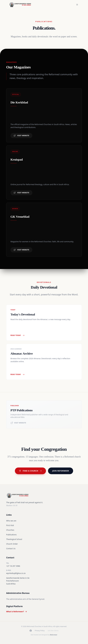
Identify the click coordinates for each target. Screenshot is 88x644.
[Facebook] (31, 631)
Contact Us (11, 548)
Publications (11, 535)
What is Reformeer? (17, 612)
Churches (10, 530)
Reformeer (54, 635)
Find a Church (30, 471)
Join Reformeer (61, 471)
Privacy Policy (40, 631)
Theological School (14, 539)
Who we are (11, 521)
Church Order (12, 544)
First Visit (10, 525)
